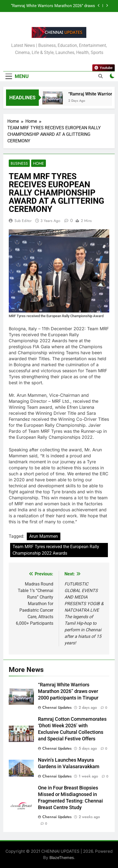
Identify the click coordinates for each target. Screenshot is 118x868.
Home (39, 163)
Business (19, 163)
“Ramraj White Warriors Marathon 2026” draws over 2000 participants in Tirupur (53, 6)
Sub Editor (23, 221)
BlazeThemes (62, 858)
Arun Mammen (44, 536)
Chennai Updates (57, 707)
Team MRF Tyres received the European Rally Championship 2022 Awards (56, 550)
